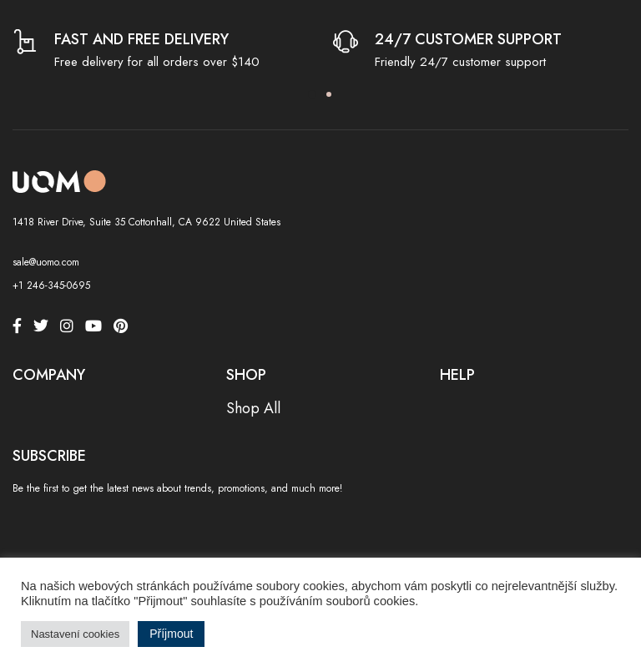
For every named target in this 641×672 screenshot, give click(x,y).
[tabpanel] (160, 51)
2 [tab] (329, 94)
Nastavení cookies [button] (75, 634)
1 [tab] (312, 94)
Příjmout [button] (171, 634)
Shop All (253, 408)
